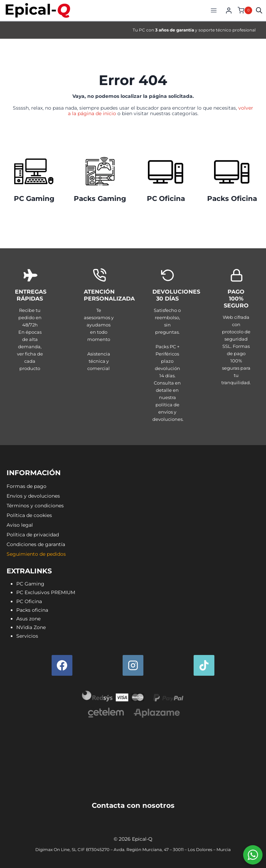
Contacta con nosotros (133, 805)
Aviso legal (20, 525)
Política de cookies (29, 515)
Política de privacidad (33, 535)
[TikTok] (204, 665)
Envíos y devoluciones (33, 496)
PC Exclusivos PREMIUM (46, 592)
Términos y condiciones (35, 506)
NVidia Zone (31, 627)
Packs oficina (32, 610)
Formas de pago (26, 486)
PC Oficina (166, 198)
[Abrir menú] (214, 10)
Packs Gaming (100, 198)
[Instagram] (133, 665)
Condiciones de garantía (36, 544)
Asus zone (28, 619)
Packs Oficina (232, 198)
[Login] (229, 10)
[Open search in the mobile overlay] (259, 10)
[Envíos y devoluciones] (167, 347)
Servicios (27, 636)
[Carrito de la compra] (244, 10)
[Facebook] (62, 665)
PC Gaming (34, 198)
